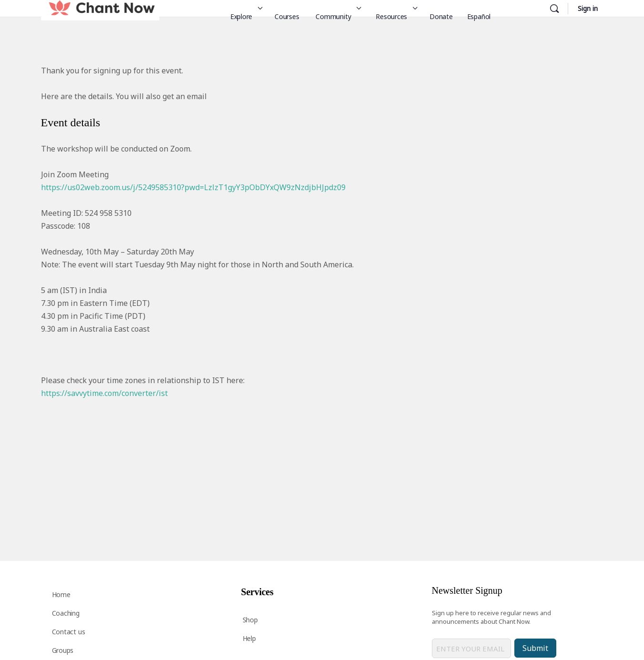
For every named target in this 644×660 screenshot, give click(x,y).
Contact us (69, 632)
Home (61, 594)
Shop (250, 620)
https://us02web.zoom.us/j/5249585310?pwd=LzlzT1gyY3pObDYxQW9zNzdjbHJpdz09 (193, 187)
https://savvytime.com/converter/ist (104, 393)
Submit (535, 648)
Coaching (66, 613)
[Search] (554, 9)
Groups (63, 650)
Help (249, 638)
